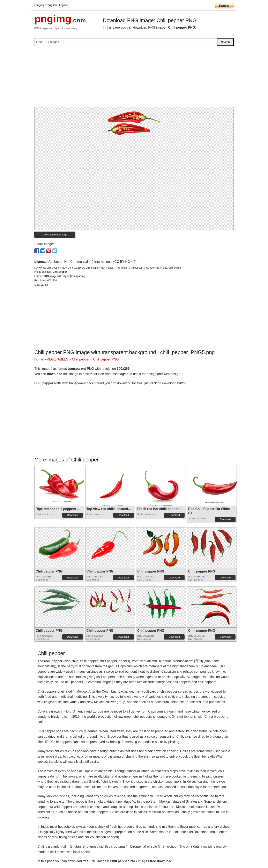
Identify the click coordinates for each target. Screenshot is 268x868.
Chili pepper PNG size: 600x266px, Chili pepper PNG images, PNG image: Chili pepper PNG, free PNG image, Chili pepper (114, 268)
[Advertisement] (134, 78)
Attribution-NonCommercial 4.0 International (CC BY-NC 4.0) (92, 262)
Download (72, 515)
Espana (64, 5)
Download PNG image (55, 235)
